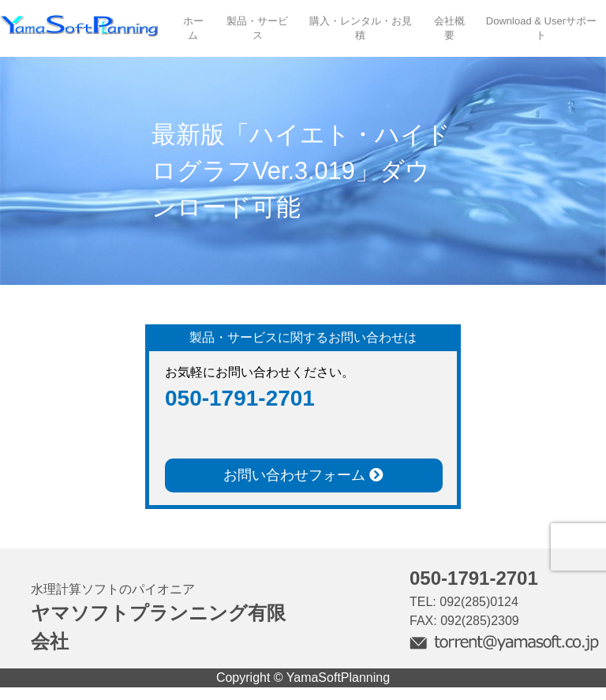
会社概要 (449, 28)
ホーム (193, 28)
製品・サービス (257, 28)
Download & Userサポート (541, 28)
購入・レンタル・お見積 (361, 28)
